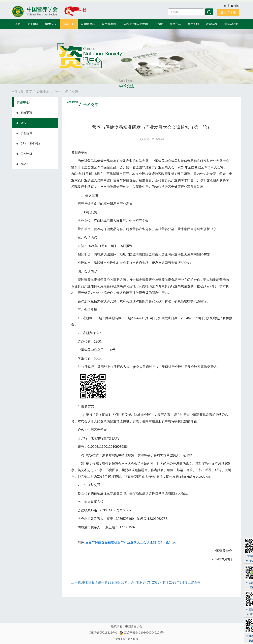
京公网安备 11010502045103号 (142, 633)
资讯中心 (69, 24)
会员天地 (193, 24)
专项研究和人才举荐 (135, 24)
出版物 (159, 24)
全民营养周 (109, 24)
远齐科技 (133, 639)
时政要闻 (26, 113)
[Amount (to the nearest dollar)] (186, 12)
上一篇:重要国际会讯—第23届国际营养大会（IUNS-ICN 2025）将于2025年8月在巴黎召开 (136, 582)
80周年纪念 (231, 24)
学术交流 (51, 24)
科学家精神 (88, 24)
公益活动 (211, 24)
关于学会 (33, 24)
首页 (18, 24)
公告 (23, 123)
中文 (224, 6)
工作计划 (26, 154)
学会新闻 (26, 133)
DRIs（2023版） (31, 143)
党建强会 (175, 24)
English (236, 6)
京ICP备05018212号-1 (103, 633)
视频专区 (26, 164)
